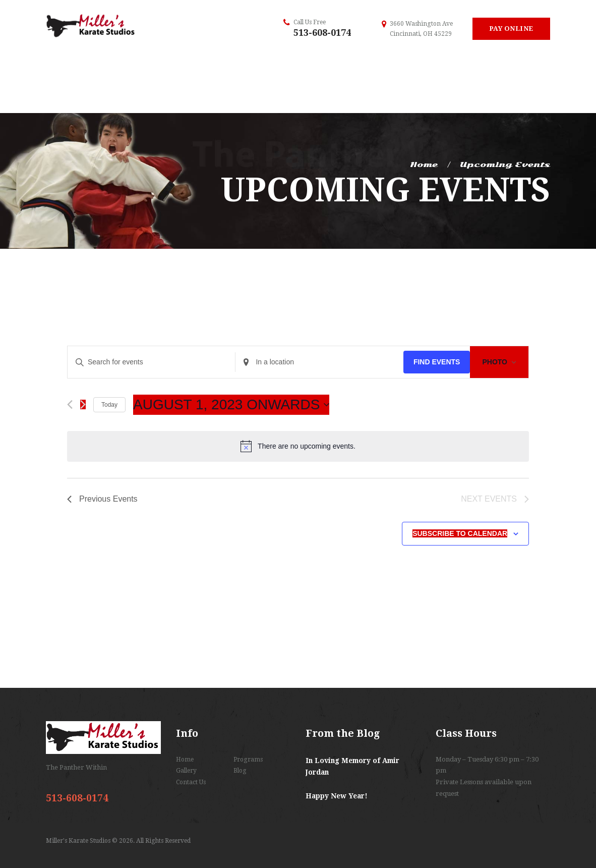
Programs (248, 759)
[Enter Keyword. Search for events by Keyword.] (151, 362)
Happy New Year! (337, 796)
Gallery (186, 771)
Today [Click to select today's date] (109, 405)
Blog (240, 771)
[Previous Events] (70, 404)
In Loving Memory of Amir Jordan (352, 767)
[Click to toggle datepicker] (231, 405)
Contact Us (191, 782)
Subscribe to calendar (460, 533)
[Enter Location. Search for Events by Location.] (319, 362)
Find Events (437, 362)
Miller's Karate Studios (79, 841)
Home (424, 165)
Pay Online (511, 29)
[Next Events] (83, 404)
